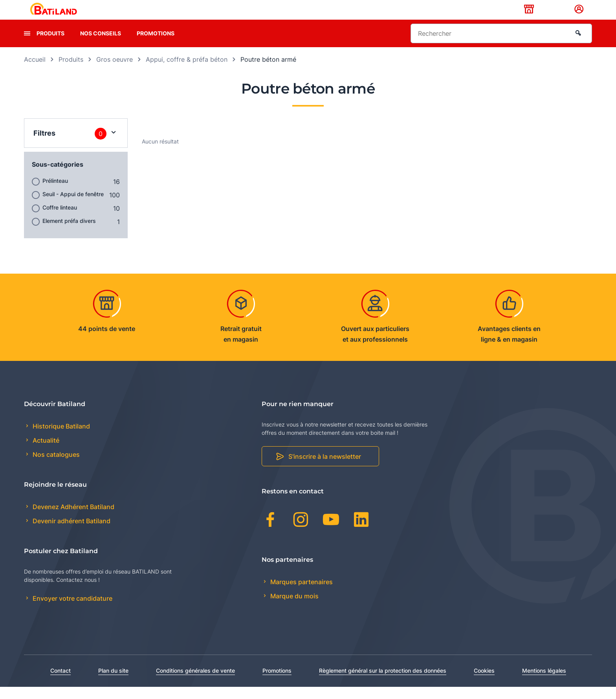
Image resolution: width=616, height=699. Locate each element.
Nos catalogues (55, 467)
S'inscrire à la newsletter (325, 469)
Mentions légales (544, 683)
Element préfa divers (69, 233)
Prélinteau (55, 193)
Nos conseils (101, 45)
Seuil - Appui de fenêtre (73, 206)
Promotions (156, 45)
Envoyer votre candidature (72, 611)
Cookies (484, 683)
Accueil (35, 72)
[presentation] (27, 46)
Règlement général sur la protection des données (383, 683)
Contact (60, 683)
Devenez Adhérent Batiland (73, 519)
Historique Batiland (60, 438)
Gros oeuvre (115, 72)
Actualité (45, 453)
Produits (50, 45)
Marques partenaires (301, 594)
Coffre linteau (60, 220)
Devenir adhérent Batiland (71, 533)
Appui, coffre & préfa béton (187, 72)
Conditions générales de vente (195, 683)
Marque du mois (294, 608)
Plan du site (113, 683)
